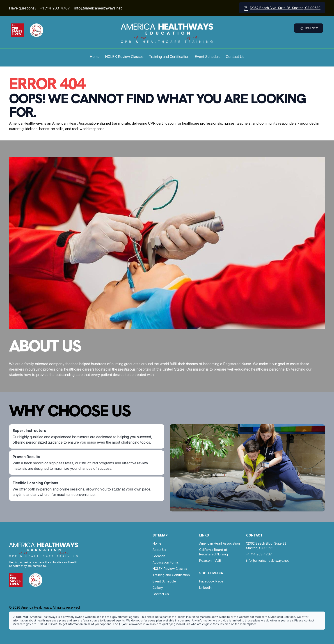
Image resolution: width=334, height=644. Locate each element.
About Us (159, 550)
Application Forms (166, 562)
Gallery (158, 588)
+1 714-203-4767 (55, 8)
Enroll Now (309, 28)
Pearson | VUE (210, 560)
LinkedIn (205, 588)
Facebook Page (211, 581)
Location (159, 556)
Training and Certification (169, 57)
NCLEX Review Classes (124, 57)
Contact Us (235, 57)
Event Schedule (208, 57)
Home (95, 57)
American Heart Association (220, 543)
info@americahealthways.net (98, 8)
